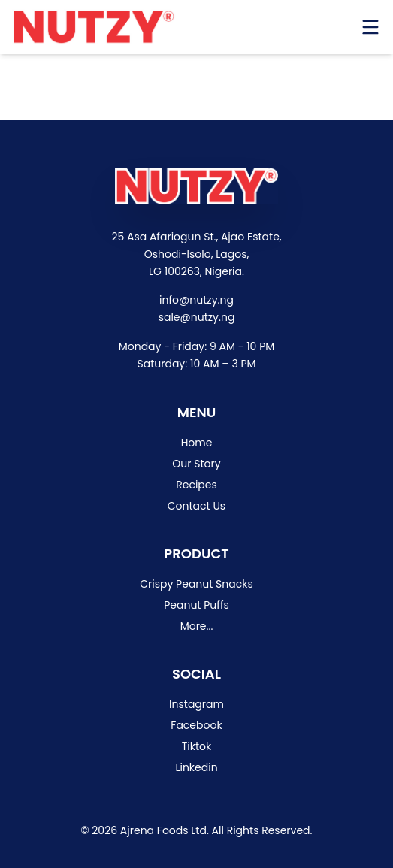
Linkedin (196, 767)
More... (197, 626)
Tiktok (197, 746)
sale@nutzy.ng (197, 317)
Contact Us (196, 506)
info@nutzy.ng (196, 300)
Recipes (196, 485)
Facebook (196, 725)
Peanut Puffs (196, 605)
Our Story (196, 464)
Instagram (196, 704)
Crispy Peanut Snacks (196, 584)
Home (197, 443)
